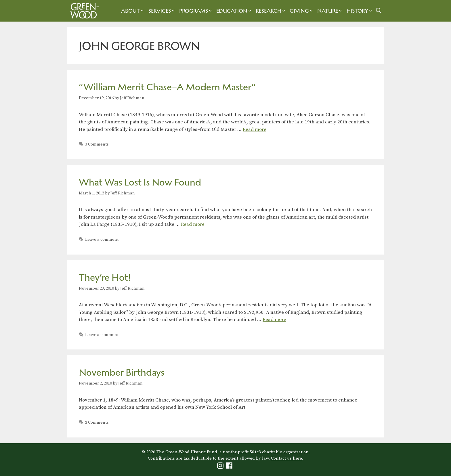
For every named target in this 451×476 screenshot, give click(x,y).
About (133, 11)
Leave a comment (102, 240)
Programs (196, 11)
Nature (330, 11)
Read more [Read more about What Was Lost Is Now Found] (193, 224)
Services (162, 11)
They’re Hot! (105, 277)
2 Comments (97, 423)
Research (271, 11)
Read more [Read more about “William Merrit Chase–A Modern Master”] (255, 129)
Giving (302, 11)
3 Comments (97, 144)
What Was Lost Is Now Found (140, 182)
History (360, 11)
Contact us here (286, 458)
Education (235, 11)
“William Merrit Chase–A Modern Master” (167, 87)
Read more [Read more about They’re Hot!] (274, 320)
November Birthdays (122, 372)
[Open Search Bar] (379, 11)
